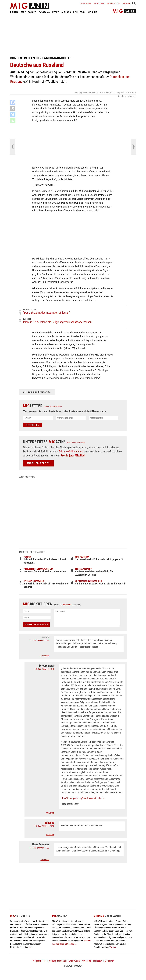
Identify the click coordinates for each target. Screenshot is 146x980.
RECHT (56, 12)
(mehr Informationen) (53, 406)
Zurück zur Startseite (37, 392)
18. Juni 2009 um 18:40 (44, 669)
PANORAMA (44, 12)
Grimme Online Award (71, 451)
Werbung (127, 4)
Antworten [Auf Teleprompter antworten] (50, 813)
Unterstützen (113, 4)
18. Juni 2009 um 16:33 (39, 641)
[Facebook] (13, 102)
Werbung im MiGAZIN (58, 961)
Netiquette (67, 605)
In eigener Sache (40, 961)
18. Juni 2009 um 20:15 (44, 826)
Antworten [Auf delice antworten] (45, 656)
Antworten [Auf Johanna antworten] (50, 835)
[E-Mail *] (38, 418)
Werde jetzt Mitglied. (73, 456)
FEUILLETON (79, 12)
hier (30, 947)
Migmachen (99, 4)
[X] (13, 108)
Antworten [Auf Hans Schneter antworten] (45, 860)
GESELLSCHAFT (28, 12)
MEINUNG (92, 12)
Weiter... (114, 947)
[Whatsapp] (13, 120)
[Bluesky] (13, 114)
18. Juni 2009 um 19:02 (39, 848)
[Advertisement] (73, 35)
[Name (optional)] (104, 418)
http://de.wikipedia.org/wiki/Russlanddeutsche (83, 798)
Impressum (98, 961)
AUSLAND (66, 12)
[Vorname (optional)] (71, 418)
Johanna (49, 823)
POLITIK (14, 12)
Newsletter (86, 4)
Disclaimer (109, 961)
